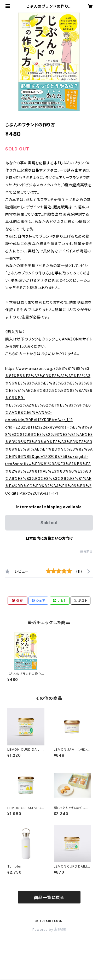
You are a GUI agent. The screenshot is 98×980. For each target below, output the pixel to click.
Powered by (49, 930)
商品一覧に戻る (49, 897)
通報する (86, 551)
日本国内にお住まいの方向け (49, 538)
